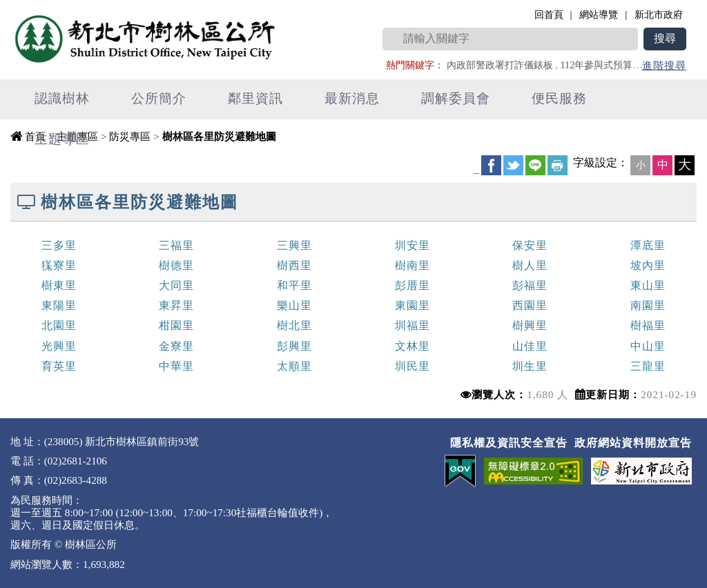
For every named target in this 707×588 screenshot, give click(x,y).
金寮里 (176, 346)
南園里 (648, 305)
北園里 (59, 325)
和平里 (294, 285)
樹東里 (59, 285)
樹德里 (176, 265)
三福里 (176, 245)
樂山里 (294, 305)
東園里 (413, 305)
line (535, 165)
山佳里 (530, 346)
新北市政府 (659, 14)
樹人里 (530, 265)
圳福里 (413, 325)
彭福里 (530, 285)
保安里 (530, 245)
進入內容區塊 (35, 7)
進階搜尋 (664, 65)
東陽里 (59, 305)
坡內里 (648, 265)
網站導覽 (599, 14)
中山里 (648, 346)
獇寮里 (59, 265)
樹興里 (530, 325)
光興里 (59, 346)
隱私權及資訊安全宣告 (509, 443)
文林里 (413, 346)
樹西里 (294, 265)
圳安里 (413, 245)
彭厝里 (413, 285)
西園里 (530, 305)
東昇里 (176, 305)
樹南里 (413, 265)
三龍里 (648, 366)
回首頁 (549, 14)
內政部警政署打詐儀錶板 (500, 65)
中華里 (176, 366)
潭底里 (648, 245)
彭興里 (294, 346)
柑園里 (176, 325)
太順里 (294, 366)
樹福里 (648, 325)
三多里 (59, 245)
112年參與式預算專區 (606, 65)
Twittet (513, 165)
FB (491, 165)
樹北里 (294, 325)
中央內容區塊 (46, 163)
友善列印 (558, 165)
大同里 (176, 285)
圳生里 (530, 366)
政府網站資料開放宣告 (633, 443)
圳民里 (413, 366)
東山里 (648, 285)
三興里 (294, 245)
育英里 (59, 366)
